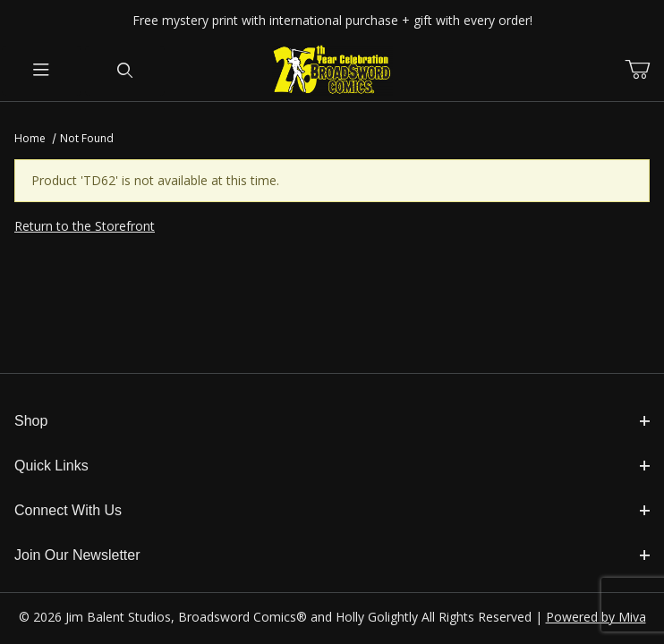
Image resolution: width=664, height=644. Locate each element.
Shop (332, 421)
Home (30, 138)
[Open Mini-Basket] (644, 70)
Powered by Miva (596, 617)
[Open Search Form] (125, 71)
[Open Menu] (42, 71)
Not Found (87, 138)
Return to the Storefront (85, 226)
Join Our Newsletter (332, 555)
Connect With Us (332, 510)
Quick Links (332, 466)
